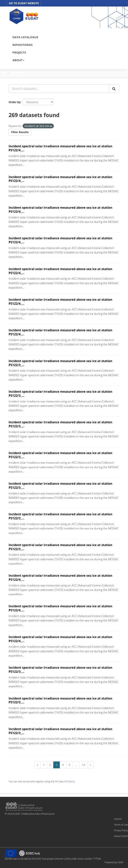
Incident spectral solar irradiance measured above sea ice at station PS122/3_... (60, 363)
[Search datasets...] (59, 89)
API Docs (69, 781)
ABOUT (18, 60)
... (76, 765)
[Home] (5, 72)
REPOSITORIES (23, 45)
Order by (14, 102)
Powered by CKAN (114, 862)
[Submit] (114, 89)
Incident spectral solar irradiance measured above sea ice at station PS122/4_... (60, 148)
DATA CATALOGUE (25, 37)
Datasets (19, 72)
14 (83, 765)
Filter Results (20, 132)
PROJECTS (19, 52)
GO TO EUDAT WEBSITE (24, 3)
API (57, 781)
